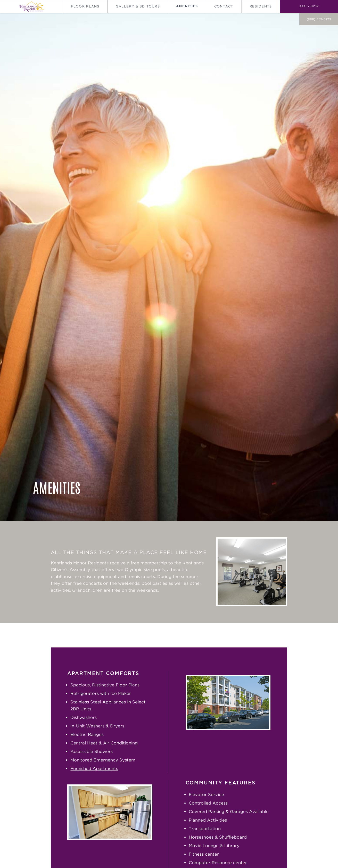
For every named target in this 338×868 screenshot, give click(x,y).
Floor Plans (85, 6)
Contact (224, 6)
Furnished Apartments (94, 768)
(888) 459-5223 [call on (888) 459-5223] (319, 19)
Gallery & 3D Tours (138, 6)
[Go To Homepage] (31, 7)
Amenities (187, 6)
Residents (261, 6)
